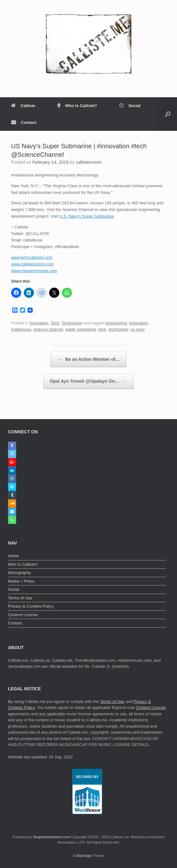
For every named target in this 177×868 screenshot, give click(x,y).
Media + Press (21, 581)
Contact (24, 122)
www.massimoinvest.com (34, 271)
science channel (48, 329)
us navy (137, 329)
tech (102, 329)
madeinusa (21, 329)
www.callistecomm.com (32, 264)
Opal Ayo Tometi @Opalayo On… (88, 381)
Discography (19, 573)
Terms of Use (20, 598)
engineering (116, 323)
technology (118, 329)
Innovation (39, 323)
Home (13, 556)
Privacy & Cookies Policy (31, 606)
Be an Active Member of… (88, 359)
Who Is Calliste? (77, 106)
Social (130, 106)
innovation (139, 323)
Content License (23, 615)
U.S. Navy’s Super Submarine (87, 216)
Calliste (23, 106)
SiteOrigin (84, 856)
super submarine (81, 329)
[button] (168, 114)
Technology (72, 323)
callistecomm (89, 162)
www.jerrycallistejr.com (32, 257)
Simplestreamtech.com (52, 837)
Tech (55, 323)
